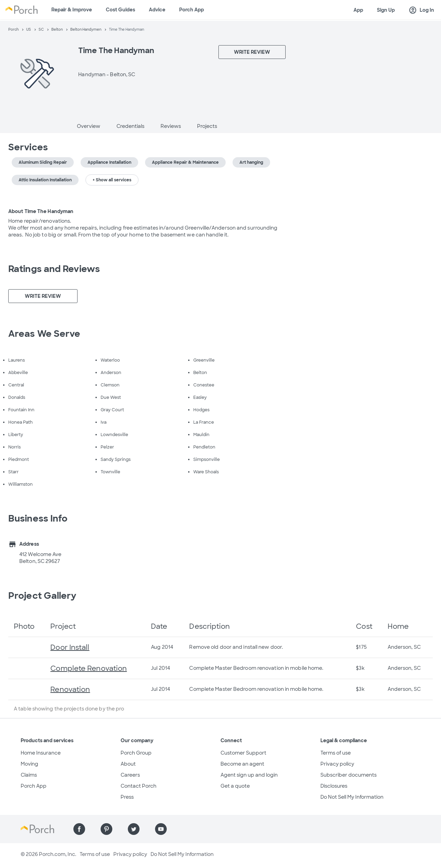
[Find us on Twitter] (134, 829)
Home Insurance (41, 753)
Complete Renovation (89, 668)
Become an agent (242, 764)
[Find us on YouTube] (161, 829)
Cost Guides (120, 10)
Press (127, 797)
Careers (130, 775)
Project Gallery (42, 596)
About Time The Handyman (41, 211)
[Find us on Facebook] (79, 829)
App (358, 10)
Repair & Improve (72, 10)
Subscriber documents (348, 775)
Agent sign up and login (249, 775)
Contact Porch (139, 786)
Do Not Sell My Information (352, 797)
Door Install (70, 647)
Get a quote (235, 786)
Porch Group (136, 753)
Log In (421, 10)
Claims (29, 775)
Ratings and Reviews (54, 269)
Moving (29, 764)
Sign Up (386, 10)
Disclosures (334, 786)
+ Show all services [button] (112, 180)
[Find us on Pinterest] (106, 829)
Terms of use (336, 753)
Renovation (70, 689)
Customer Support (243, 753)
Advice (157, 10)
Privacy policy (337, 764)
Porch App (192, 10)
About (128, 764)
